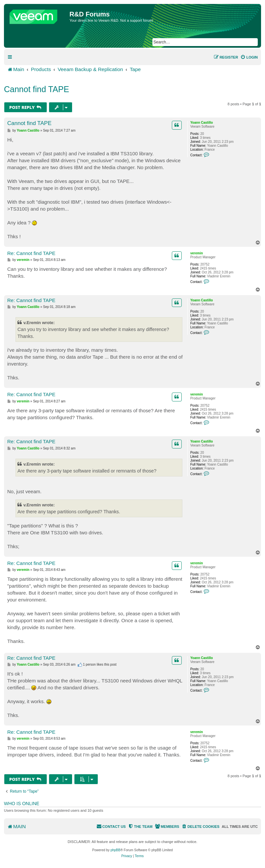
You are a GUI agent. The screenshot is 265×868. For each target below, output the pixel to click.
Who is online (22, 804)
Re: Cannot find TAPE (31, 253)
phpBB (116, 850)
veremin (197, 253)
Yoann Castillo (202, 123)
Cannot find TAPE (37, 89)
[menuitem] (249, 57)
